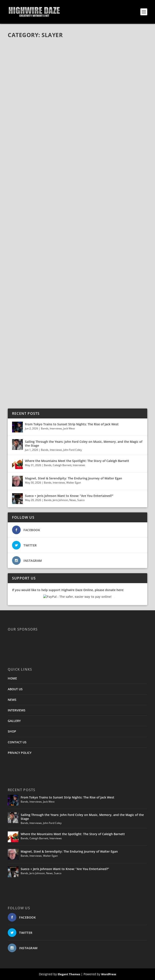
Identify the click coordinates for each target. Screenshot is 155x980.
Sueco (81, 500)
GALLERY (14, 721)
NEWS (12, 700)
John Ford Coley (73, 450)
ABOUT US (15, 689)
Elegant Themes (69, 974)
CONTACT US (17, 742)
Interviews (56, 428)
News (73, 500)
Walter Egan (74, 483)
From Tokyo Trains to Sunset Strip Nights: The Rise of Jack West (72, 424)
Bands (45, 428)
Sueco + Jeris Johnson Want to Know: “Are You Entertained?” (69, 496)
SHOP (12, 731)
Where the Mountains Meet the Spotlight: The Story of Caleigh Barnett (77, 461)
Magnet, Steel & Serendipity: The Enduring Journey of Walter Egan (74, 478)
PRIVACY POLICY (20, 753)
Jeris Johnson (60, 500)
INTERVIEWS (17, 710)
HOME (12, 678)
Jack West (69, 428)
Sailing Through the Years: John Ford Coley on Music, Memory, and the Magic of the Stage (84, 444)
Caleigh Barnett (62, 465)
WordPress (109, 974)
